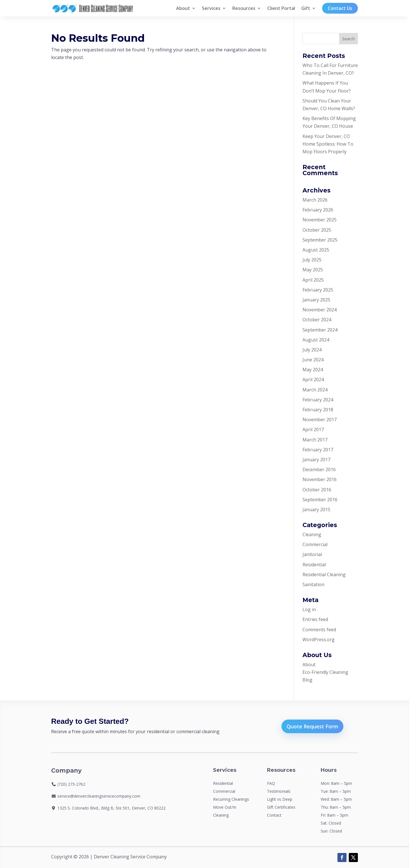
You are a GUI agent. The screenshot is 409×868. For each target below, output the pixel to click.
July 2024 (312, 350)
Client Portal (281, 8)
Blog (307, 680)
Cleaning (312, 534)
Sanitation (313, 584)
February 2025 (318, 290)
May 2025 (313, 270)
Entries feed (315, 619)
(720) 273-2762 (71, 784)
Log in (309, 609)
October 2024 (317, 320)
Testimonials (279, 791)
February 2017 (318, 450)
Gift (306, 8)
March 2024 (315, 390)
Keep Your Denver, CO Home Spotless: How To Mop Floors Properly (328, 144)
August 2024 (316, 340)
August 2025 (316, 250)
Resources (244, 8)
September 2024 (320, 330)
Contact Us (340, 8)
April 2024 (313, 380)
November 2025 (320, 220)
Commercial (315, 544)
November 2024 (320, 310)
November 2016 (320, 479)
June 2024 (313, 360)
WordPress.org (319, 640)
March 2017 (315, 440)
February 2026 (318, 210)
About (183, 8)
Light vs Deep (280, 799)
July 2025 (312, 260)
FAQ (271, 783)
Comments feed (319, 630)
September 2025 (320, 240)
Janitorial (312, 554)
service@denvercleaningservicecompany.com (99, 796)
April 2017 (313, 429)
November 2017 (320, 420)
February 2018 (318, 410)
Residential (314, 565)
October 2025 (317, 230)
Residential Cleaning (324, 575)
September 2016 (320, 500)
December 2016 (319, 469)
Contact (274, 815)
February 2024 (318, 400)
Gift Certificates (281, 807)
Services (211, 8)
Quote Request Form (312, 726)
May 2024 (313, 370)
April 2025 (313, 280)
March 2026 (315, 200)
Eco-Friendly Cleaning (325, 672)
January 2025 (316, 300)
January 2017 (316, 460)
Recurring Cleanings (231, 799)
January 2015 (316, 510)
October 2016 (317, 490)
